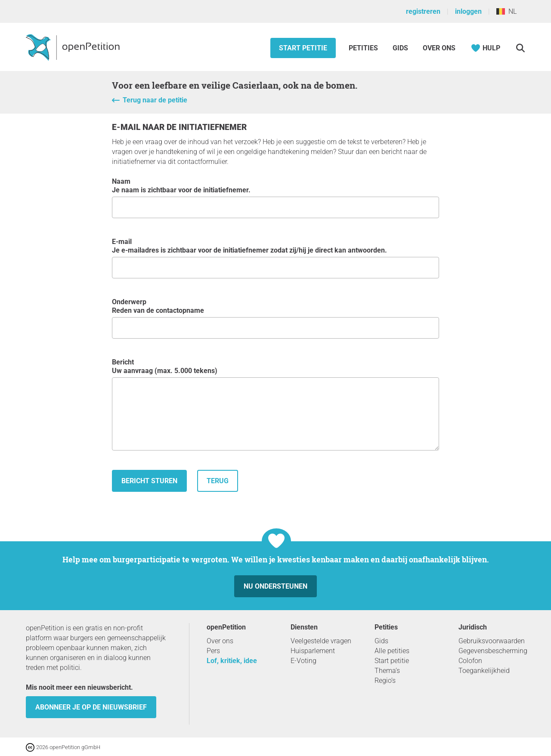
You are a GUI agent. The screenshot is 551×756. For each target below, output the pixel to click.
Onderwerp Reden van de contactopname (275, 318)
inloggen (468, 11)
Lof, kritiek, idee (232, 661)
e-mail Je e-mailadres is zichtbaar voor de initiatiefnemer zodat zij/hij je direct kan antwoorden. (275, 258)
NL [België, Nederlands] (506, 11)
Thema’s (387, 671)
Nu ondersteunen (275, 586)
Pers (213, 651)
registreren (423, 11)
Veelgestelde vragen (321, 641)
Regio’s (385, 680)
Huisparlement (313, 651)
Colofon (470, 661)
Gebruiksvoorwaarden (492, 641)
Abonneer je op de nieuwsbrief (91, 707)
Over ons (439, 48)
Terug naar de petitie (155, 100)
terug (218, 481)
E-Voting (303, 661)
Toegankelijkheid (484, 671)
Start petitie (303, 48)
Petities (364, 48)
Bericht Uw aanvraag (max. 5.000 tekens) (275, 404)
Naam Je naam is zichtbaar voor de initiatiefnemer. (275, 198)
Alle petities (392, 651)
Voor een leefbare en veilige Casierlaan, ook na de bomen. (235, 85)
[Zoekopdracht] (520, 48)
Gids (400, 48)
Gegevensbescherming (493, 651)
